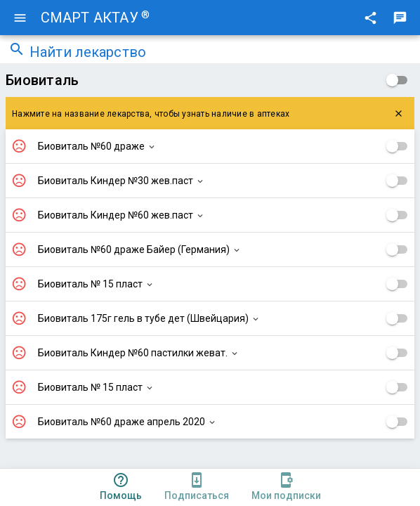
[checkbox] (397, 80)
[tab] (121, 487)
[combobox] (221, 53)
